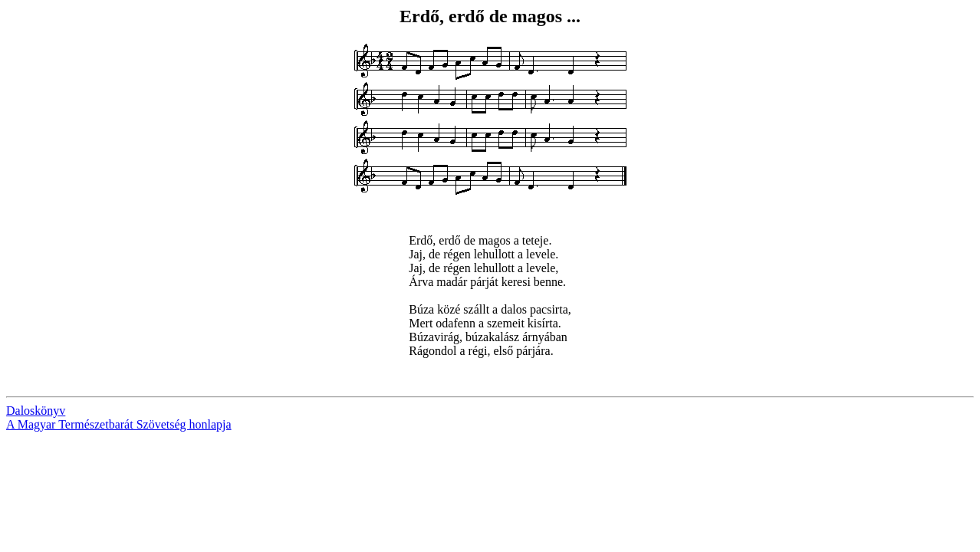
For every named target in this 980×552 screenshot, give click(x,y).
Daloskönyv (36, 411)
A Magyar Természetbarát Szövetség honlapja (119, 424)
